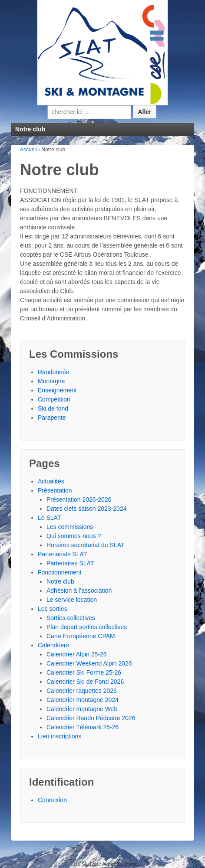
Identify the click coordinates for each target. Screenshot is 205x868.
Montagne (51, 381)
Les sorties (53, 609)
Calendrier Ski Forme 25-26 (84, 672)
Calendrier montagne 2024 (83, 700)
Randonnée (53, 372)
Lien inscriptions (60, 736)
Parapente (52, 418)
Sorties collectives (71, 618)
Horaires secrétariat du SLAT (85, 545)
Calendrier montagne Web (82, 709)
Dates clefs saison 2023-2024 (86, 509)
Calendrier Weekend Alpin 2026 (89, 663)
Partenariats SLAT (62, 554)
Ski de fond (53, 408)
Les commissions (70, 527)
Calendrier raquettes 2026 (82, 691)
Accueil (28, 150)
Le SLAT (49, 518)
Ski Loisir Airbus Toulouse (108, 864)
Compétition (54, 399)
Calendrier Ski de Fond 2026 (85, 682)
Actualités (51, 481)
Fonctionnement (60, 572)
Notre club (60, 581)
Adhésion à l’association (79, 591)
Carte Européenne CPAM (81, 636)
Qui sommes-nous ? (74, 536)
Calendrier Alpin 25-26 (77, 654)
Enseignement (57, 390)
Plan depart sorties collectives (87, 627)
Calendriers (53, 645)
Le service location (72, 600)
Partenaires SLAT (70, 563)
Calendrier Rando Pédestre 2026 (91, 718)
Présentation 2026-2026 (79, 499)
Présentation (55, 490)
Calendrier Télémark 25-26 (83, 727)
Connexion (52, 800)
